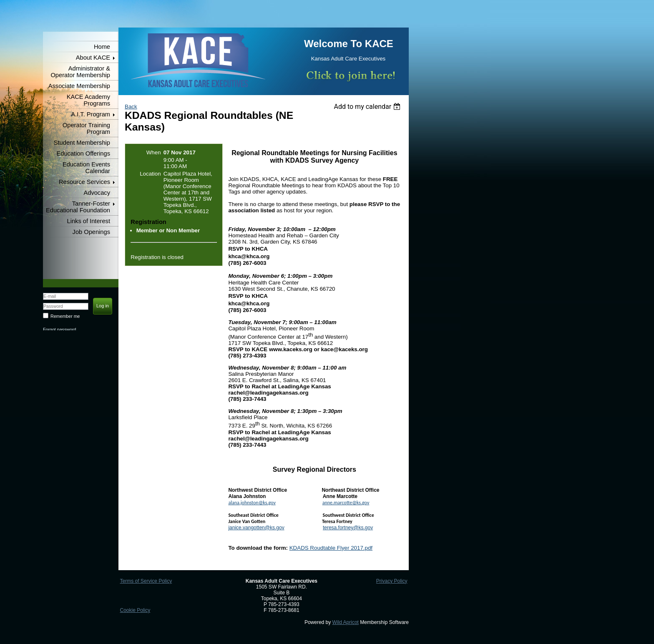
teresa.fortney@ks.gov (348, 528)
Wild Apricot (346, 622)
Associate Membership (79, 86)
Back (131, 107)
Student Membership (82, 143)
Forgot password (59, 330)
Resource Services (84, 182)
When (154, 152)
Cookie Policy (135, 610)
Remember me (65, 316)
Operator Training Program (86, 128)
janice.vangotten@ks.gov (256, 528)
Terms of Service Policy (146, 581)
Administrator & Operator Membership (80, 72)
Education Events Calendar (86, 168)
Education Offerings (83, 153)
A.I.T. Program (91, 114)
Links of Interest (89, 221)
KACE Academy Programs (88, 100)
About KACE (93, 58)
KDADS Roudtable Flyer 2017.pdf (331, 548)
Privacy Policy (392, 581)
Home (102, 47)
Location (150, 174)
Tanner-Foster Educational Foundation (78, 207)
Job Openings (91, 232)
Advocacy (97, 193)
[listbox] (368, 107)
